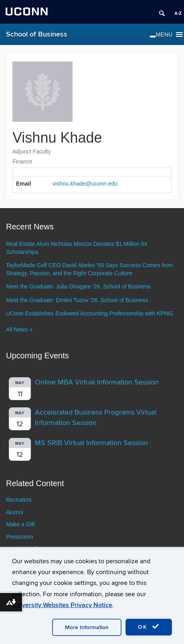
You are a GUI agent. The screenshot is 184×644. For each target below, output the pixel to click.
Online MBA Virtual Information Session (97, 382)
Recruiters (19, 500)
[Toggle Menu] (153, 37)
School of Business (37, 34)
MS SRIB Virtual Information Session (91, 443)
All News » (19, 329)
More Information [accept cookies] (87, 627)
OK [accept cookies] (149, 627)
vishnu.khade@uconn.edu (85, 184)
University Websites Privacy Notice (62, 605)
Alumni (15, 512)
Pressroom (20, 537)
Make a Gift (20, 524)
